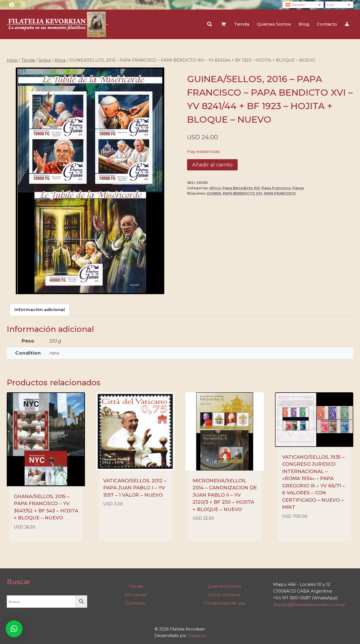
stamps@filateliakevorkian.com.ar (309, 604)
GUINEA (214, 193)
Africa (215, 188)
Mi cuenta (136, 595)
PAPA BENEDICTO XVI (242, 193)
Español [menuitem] (298, 5)
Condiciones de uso (224, 603)
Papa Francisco (276, 188)
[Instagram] (22, 5)
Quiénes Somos (274, 24)
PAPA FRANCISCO (280, 193)
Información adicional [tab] (40, 309)
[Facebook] (12, 5)
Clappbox (197, 636)
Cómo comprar (224, 595)
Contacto (327, 24)
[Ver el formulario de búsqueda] (210, 24)
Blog (304, 24)
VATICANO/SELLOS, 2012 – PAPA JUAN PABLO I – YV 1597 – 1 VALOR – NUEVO (135, 488)
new (54, 353)
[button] (14, 629)
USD (331, 5)
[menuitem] (303, 5)
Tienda (242, 24)
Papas (298, 188)
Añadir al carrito (212, 165)
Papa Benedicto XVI (241, 188)
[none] (303, 5)
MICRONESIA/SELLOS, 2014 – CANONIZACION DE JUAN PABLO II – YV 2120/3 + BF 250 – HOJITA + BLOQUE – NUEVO (225, 495)
